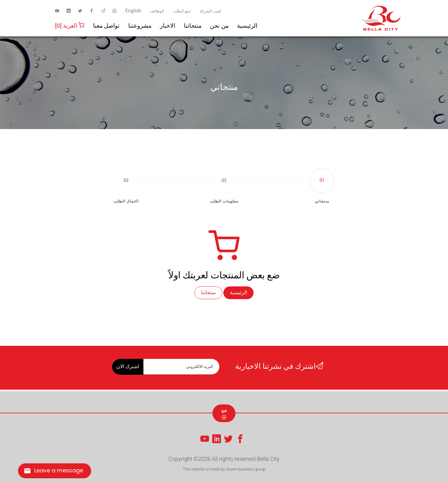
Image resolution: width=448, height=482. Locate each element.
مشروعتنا (140, 26)
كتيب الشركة (210, 11)
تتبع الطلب (182, 11)
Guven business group (246, 469)
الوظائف (157, 11)
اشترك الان (128, 366)
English (133, 11)
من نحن (219, 26)
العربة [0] (70, 26)
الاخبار (168, 26)
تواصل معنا (106, 26)
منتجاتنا (193, 26)
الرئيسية (247, 26)
